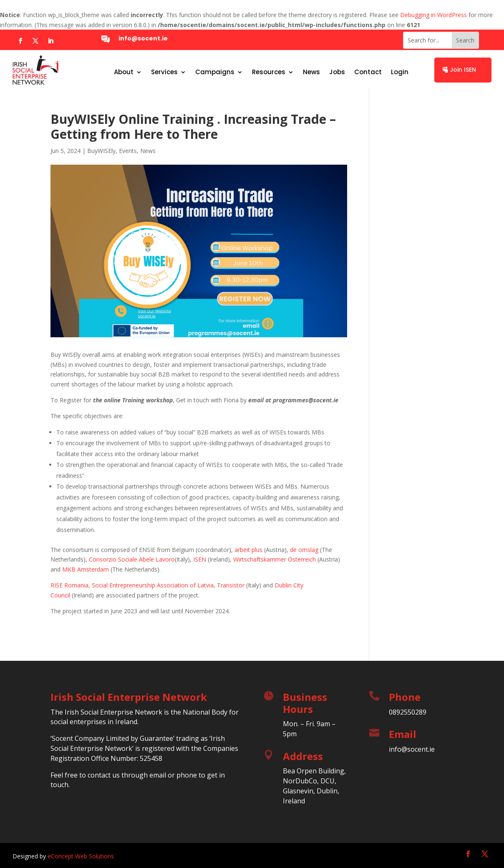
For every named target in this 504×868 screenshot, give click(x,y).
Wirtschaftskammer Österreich (275, 559)
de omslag (304, 550)
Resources (269, 73)
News (311, 73)
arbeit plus (248, 550)
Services (164, 73)
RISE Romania (69, 585)
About (124, 73)
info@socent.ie (143, 38)
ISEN (200, 559)
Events (128, 151)
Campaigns (215, 73)
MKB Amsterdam (86, 569)
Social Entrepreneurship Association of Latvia (153, 585)
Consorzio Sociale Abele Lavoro (132, 559)
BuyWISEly (101, 151)
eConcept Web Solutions (81, 856)
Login (400, 73)
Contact (368, 73)
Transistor (231, 585)
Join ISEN (463, 70)
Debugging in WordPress (433, 15)
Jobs (337, 73)
